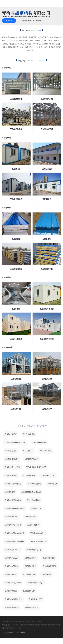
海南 (39, 625)
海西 (36, 625)
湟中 (14, 625)
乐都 (10, 628)
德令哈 (32, 625)
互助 (3, 628)
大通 (46, 625)
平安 (7, 628)
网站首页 (9, 21)
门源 (20, 625)
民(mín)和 (57, 625)
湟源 (52, 625)
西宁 (13, 628)
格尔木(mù (26, 625)
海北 (42, 625)
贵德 (17, 625)
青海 (49, 625)
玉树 (20, 628)
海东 (17, 628)
